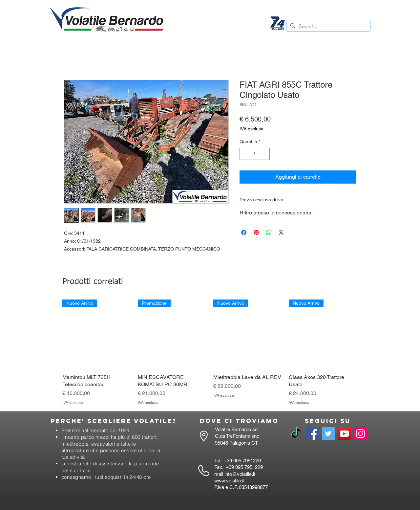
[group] (210, 353)
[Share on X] (281, 233)
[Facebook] (312, 434)
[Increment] (265, 154)
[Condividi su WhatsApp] (269, 233)
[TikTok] (296, 434)
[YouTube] (344, 434)
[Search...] (328, 26)
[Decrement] (245, 154)
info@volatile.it (240, 474)
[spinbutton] (255, 154)
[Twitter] (328, 434)
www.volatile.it (229, 481)
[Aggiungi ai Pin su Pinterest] (256, 233)
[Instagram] (360, 434)
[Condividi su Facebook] (244, 233)
